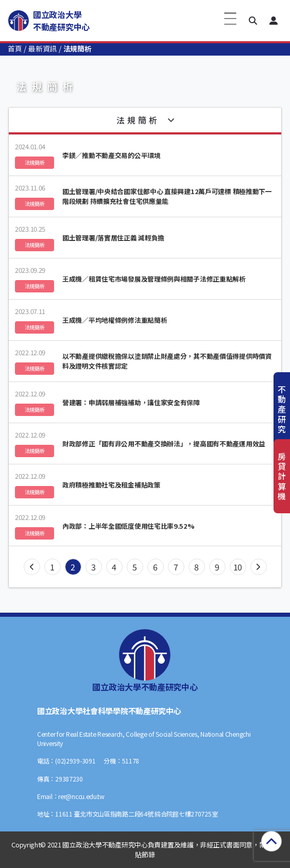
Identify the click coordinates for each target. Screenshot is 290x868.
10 (238, 567)
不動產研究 (282, 409)
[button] (253, 21)
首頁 (15, 48)
